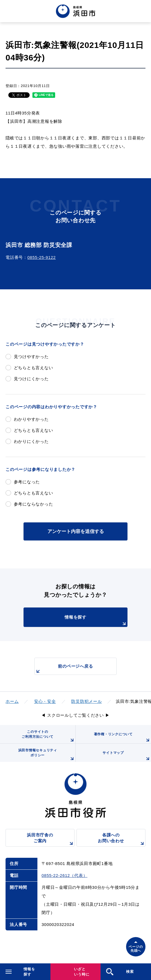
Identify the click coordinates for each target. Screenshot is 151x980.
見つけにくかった (31, 379)
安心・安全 (45, 701)
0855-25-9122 (42, 257)
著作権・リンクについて (122, 738)
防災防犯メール (86, 701)
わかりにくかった (31, 441)
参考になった (27, 482)
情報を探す (96, 621)
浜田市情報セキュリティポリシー (47, 755)
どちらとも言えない (34, 368)
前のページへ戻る (64, 669)
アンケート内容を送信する (76, 531)
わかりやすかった (31, 419)
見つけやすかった (31, 357)
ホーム (12, 701)
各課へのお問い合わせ (122, 840)
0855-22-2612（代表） (64, 875)
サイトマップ (127, 756)
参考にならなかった (34, 504)
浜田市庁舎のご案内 (51, 840)
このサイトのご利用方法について (48, 737)
